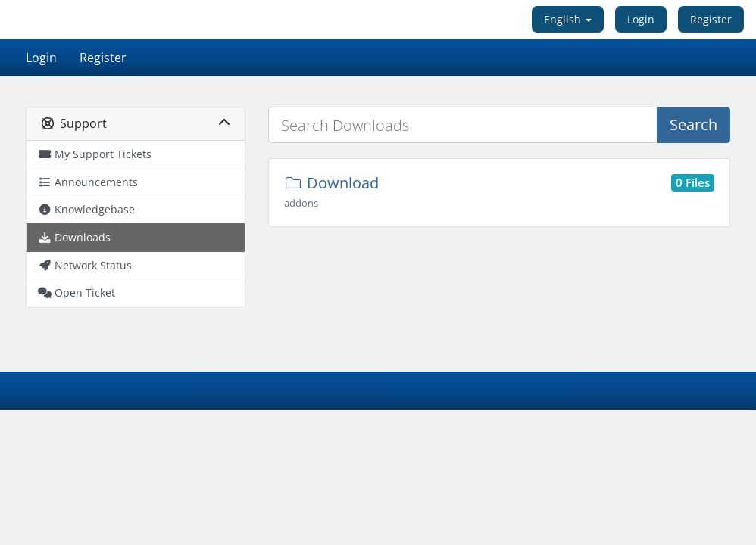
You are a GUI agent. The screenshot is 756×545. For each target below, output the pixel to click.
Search (694, 125)
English (568, 19)
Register (711, 19)
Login (641, 19)
